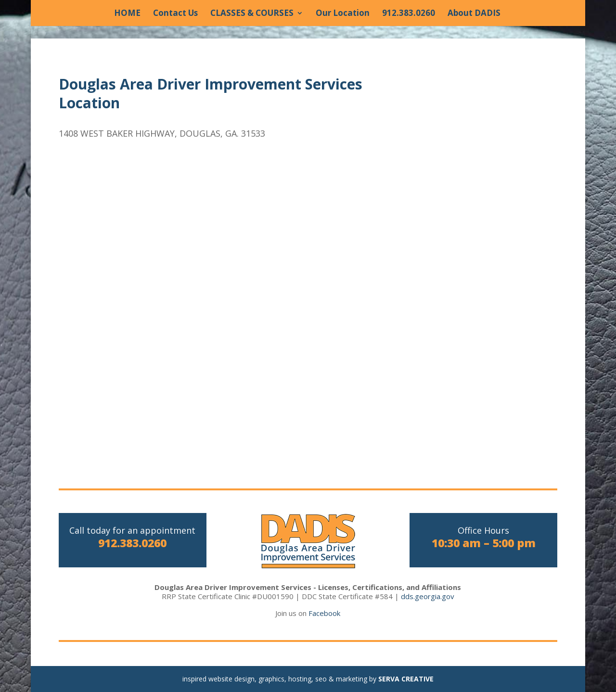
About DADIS (474, 14)
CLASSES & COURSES (252, 14)
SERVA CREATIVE (406, 679)
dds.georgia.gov (428, 596)
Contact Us (175, 14)
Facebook (324, 613)
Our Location (343, 14)
